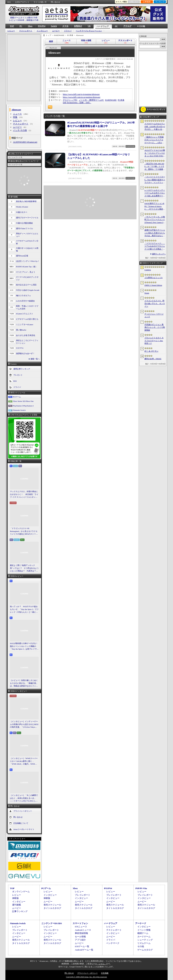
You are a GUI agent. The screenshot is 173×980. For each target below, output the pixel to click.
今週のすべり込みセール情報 (27, 250)
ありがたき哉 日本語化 (26, 335)
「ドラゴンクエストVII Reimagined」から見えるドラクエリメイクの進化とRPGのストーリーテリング (24, 531)
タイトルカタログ (52, 908)
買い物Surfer (21, 330)
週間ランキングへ (159, 254)
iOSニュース (81, 927)
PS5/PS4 (42, 26)
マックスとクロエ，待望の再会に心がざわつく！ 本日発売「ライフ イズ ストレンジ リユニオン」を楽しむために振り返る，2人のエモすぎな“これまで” (24, 494)
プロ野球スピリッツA (153, 278)
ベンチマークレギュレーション (89, 31)
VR (89, 26)
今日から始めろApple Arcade (28, 290)
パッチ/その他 (20, 130)
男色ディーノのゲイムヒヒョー (27, 235)
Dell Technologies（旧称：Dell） (77, 103)
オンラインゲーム (21, 892)
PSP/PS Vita (141, 888)
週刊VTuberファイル (24, 228)
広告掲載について (21, 823)
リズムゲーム (144, 943)
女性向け (78, 26)
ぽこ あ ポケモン (151, 351)
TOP (12, 26)
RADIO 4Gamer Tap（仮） (27, 267)
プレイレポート (83, 895)
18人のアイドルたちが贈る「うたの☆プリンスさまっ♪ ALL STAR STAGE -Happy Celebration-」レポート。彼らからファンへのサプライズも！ (155, 153)
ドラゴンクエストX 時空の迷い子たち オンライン (155, 303)
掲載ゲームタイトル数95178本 (24, 18)
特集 (15, 117)
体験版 (15, 898)
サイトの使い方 (40, 2)
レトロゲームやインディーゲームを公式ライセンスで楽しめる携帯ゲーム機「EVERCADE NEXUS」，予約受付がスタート (155, 193)
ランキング (160, 2)
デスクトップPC (70, 100)
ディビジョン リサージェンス (154, 315)
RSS (9, 2)
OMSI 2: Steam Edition (153, 285)
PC (21, 26)
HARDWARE (111, 100)
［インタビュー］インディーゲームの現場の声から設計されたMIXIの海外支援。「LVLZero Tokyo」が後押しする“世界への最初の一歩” (24, 724)
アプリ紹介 (80, 940)
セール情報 (80, 937)
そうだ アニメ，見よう (26, 272)
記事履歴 (147, 2)
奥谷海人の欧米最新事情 (26, 201)
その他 (141, 946)
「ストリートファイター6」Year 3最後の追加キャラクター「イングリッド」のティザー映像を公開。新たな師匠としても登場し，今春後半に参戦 (155, 180)
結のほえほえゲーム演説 (26, 285)
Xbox (30, 26)
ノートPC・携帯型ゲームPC (91, 100)
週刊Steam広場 (22, 256)
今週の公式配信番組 (24, 223)
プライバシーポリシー (23, 811)
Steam (147, 293)
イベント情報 (144, 930)
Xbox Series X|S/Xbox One (23, 401)
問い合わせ (55, 2)
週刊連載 (17, 905)
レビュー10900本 (17, 20)
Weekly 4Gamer (22, 207)
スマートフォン (80, 923)
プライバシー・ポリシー (87, 973)
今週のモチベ (22, 212)
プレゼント (18, 375)
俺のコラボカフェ (23, 296)
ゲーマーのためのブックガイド (27, 278)
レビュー (11, 31)
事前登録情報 (81, 933)
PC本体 (121, 100)
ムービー (56, 31)
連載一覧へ (35, 359)
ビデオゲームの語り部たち (27, 319)
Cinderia (148, 270)
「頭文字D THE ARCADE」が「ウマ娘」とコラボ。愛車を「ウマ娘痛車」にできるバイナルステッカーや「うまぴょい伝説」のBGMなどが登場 (155, 167)
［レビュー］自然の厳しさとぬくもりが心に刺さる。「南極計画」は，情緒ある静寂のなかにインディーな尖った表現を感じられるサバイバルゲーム (24, 683)
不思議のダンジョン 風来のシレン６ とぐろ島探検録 (155, 327)
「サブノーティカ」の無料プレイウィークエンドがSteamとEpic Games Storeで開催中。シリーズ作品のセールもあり (155, 220)
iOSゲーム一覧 (82, 946)
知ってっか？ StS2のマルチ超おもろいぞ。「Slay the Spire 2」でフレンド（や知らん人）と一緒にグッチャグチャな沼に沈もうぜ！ (24, 609)
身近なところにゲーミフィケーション (27, 342)
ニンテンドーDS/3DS (52, 923)
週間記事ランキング (22, 369)
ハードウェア (103, 26)
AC (116, 26)
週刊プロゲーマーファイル (27, 218)
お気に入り (134, 2)
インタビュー (42, 31)
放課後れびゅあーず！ (25, 353)
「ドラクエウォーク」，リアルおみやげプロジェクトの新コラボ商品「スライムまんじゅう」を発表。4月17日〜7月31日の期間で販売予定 (155, 246)
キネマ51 (20, 348)
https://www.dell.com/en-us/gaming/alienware (82, 97)
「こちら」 (101, 964)
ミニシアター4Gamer (25, 324)
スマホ (65, 26)
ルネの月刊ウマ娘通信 (25, 301)
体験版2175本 (32, 20)
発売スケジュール (52, 905)
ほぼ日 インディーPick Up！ (28, 261)
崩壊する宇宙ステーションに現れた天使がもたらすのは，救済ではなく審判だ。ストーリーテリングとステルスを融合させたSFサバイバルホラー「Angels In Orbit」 (155, 233)
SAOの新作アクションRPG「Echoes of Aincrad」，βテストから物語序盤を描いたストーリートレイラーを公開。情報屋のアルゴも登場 (155, 206)
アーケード (141, 923)
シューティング (145, 940)
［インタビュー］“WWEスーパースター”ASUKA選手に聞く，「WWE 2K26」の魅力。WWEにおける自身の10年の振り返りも (24, 761)
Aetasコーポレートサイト (24, 829)
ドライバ (68, 31)
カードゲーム (144, 937)
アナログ (127, 26)
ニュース (17, 114)
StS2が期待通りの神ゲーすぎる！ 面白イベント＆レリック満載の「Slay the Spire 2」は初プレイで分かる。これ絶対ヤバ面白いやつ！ (24, 646)
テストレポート (26, 31)
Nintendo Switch (19, 410)
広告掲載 (105, 973)
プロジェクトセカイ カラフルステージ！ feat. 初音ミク (154, 340)
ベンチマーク (113, 943)
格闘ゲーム (143, 933)
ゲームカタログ (145, 950)
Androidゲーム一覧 (84, 950)
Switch (54, 26)
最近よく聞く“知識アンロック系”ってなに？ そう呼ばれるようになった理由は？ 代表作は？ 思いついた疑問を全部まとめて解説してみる (24, 568)
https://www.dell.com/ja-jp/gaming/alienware (81, 94)
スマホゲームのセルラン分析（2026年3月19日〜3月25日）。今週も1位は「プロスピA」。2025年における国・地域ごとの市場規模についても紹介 (155, 127)
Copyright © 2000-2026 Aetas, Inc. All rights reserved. (86, 977)
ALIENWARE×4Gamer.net (25, 142)
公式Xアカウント (22, 2)
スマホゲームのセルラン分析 (27, 242)
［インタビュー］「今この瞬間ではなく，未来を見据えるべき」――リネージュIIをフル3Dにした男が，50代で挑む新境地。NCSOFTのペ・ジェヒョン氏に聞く (24, 798)
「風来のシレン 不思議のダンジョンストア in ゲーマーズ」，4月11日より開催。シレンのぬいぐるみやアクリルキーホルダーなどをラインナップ (155, 140)
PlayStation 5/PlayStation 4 (23, 406)
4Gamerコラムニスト (25, 314)
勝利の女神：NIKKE (153, 359)
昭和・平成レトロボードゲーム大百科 (27, 307)
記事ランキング (20, 911)
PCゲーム (17, 397)
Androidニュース (83, 930)
